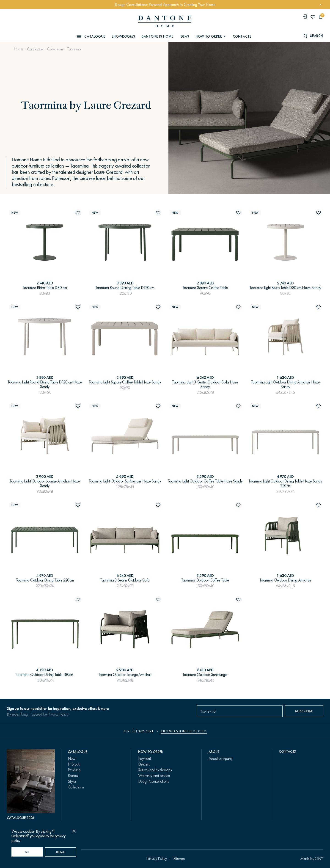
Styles (72, 781)
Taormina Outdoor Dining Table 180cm (45, 675)
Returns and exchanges (155, 770)
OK (27, 852)
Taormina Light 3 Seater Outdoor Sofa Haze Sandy (205, 384)
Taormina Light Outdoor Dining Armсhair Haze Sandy (285, 384)
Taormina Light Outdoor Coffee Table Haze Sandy (205, 481)
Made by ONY (312, 859)
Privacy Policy (58, 714)
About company (220, 758)
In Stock (74, 764)
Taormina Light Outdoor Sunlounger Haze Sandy (125, 481)
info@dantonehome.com (184, 731)
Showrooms (123, 36)
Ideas (184, 36)
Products (74, 770)
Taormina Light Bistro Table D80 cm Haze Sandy (285, 288)
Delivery (144, 764)
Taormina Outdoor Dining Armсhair (285, 580)
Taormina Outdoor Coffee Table (205, 580)
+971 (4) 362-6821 (138, 731)
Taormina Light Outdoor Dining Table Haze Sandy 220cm (285, 483)
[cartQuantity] (321, 17)
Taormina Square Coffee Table (205, 288)
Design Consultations (154, 781)
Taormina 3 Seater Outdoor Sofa (125, 580)
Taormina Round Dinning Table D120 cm (125, 288)
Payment (144, 758)
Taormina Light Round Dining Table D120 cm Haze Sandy (45, 384)
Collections (55, 49)
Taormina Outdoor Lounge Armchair (125, 675)
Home (18, 49)
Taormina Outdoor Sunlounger (205, 675)
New (72, 758)
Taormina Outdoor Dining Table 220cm (45, 580)
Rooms (73, 776)
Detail (61, 852)
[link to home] (165, 21)
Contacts (242, 36)
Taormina (74, 49)
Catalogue (35, 49)
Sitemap (179, 859)
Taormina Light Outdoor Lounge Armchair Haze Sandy (45, 483)
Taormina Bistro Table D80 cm (45, 288)
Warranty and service (154, 776)
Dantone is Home (157, 36)
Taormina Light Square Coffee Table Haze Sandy (125, 382)
